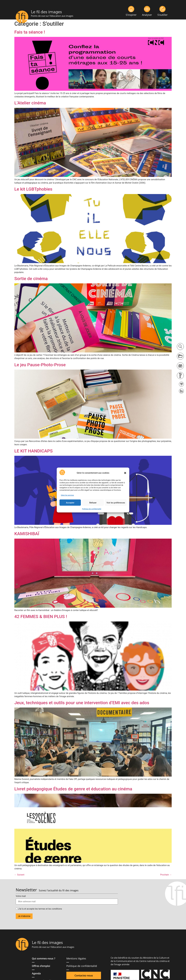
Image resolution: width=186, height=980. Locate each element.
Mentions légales (76, 958)
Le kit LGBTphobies (33, 189)
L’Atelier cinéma (30, 103)
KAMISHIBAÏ (27, 534)
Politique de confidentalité (92, 509)
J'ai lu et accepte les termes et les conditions (39, 909)
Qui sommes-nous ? (44, 958)
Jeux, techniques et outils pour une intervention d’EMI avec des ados (82, 703)
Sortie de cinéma (31, 279)
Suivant (19, 875)
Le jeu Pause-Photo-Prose (40, 365)
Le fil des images (46, 12)
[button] (125, 473)
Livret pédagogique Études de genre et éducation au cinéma (73, 789)
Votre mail (21, 896)
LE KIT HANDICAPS (34, 451)
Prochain (166, 875)
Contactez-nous (84, 975)
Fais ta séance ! (30, 32)
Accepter (70, 503)
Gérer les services (67, 495)
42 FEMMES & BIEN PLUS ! (41, 617)
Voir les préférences (116, 503)
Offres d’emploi (41, 966)
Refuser (93, 503)
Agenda (36, 973)
